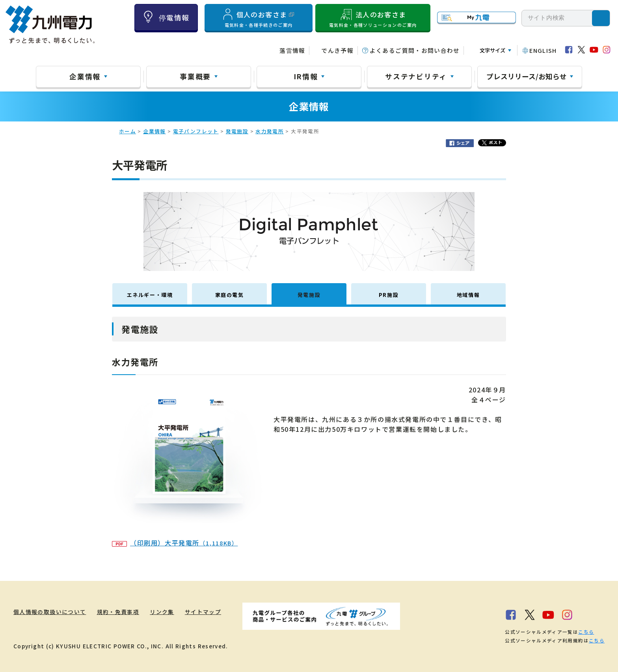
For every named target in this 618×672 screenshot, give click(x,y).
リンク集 (162, 612)
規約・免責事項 (118, 612)
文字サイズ (492, 50)
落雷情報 (292, 50)
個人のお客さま (259, 18)
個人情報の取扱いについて (50, 612)
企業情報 (85, 76)
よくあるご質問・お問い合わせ (415, 50)
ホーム (128, 131)
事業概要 (195, 76)
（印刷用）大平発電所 (175, 543)
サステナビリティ (416, 76)
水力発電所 (270, 131)
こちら (586, 632)
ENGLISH (543, 50)
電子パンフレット (196, 131)
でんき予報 (337, 50)
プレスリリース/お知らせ (527, 76)
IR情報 (306, 76)
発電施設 (237, 131)
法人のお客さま (373, 18)
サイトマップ (203, 612)
